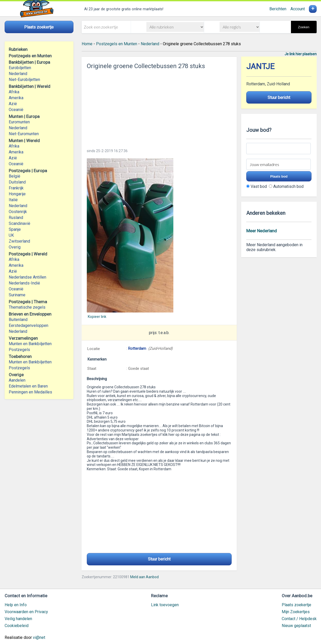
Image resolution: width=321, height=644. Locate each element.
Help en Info (16, 605)
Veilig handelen (18, 619)
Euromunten (19, 122)
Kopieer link (97, 317)
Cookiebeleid (17, 626)
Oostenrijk (18, 212)
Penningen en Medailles (30, 392)
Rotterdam (137, 348)
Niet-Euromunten (24, 134)
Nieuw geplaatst (296, 626)
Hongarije (17, 194)
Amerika (16, 98)
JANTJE (260, 66)
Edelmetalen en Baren (28, 386)
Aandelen (17, 380)
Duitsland (17, 182)
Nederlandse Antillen (27, 277)
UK (11, 235)
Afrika (14, 92)
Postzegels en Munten (117, 44)
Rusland (16, 218)
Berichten (278, 9)
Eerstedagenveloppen (29, 325)
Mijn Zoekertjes (296, 612)
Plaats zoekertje (296, 605)
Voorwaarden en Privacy (26, 612)
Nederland (18, 74)
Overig (15, 247)
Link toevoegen (165, 605)
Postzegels (19, 350)
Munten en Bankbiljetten (30, 344)
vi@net (39, 637)
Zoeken (304, 27)
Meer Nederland (262, 231)
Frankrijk (16, 188)
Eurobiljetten (20, 68)
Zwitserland (19, 241)
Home (87, 44)
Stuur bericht (159, 559)
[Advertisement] (159, 107)
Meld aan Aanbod (144, 577)
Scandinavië (20, 223)
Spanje (15, 229)
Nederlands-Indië (24, 283)
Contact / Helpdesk (299, 619)
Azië (13, 104)
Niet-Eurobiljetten (24, 80)
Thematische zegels (27, 307)
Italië (13, 200)
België (15, 176)
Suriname (17, 295)
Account (298, 9)
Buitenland (18, 320)
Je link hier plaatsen (301, 54)
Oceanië (16, 110)
